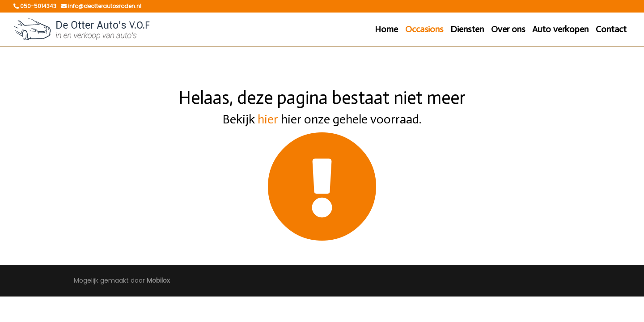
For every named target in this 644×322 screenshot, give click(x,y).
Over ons (508, 29)
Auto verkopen (560, 29)
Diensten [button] (467, 29)
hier (268, 119)
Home (386, 29)
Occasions (424, 29)
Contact (611, 29)
